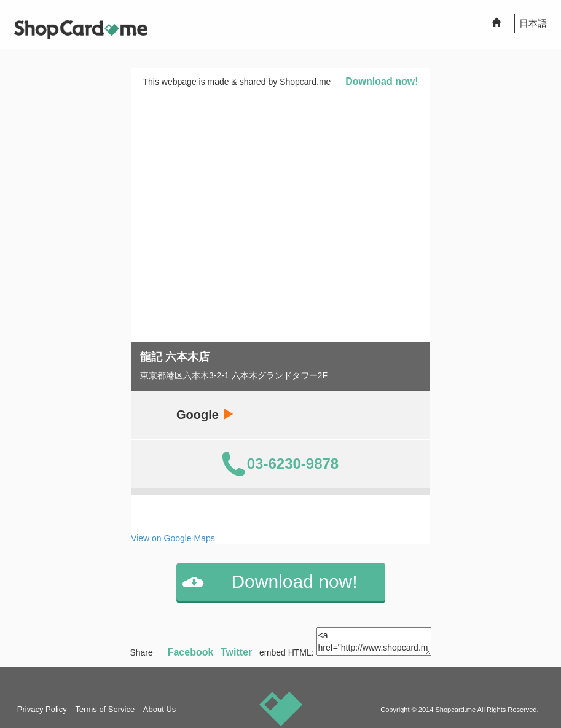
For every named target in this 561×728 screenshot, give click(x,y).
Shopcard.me (455, 710)
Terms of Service (105, 709)
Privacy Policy (42, 709)
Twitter (236, 652)
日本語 (533, 23)
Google (205, 414)
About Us (159, 709)
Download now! (382, 81)
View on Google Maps (173, 538)
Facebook (191, 652)
